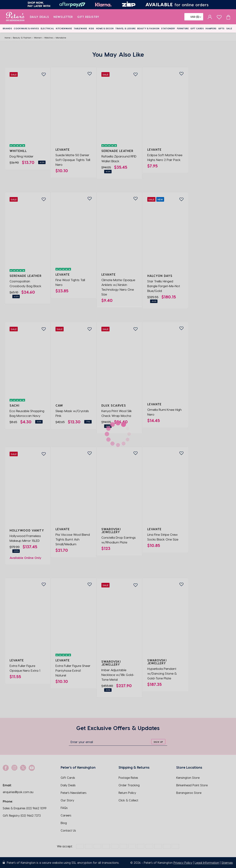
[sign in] (210, 17)
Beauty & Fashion (148, 28)
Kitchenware (64, 28)
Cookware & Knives (26, 28)
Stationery (168, 28)
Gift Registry (88, 17)
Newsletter (63, 17)
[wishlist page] (219, 17)
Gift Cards (197, 28)
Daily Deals (40, 17)
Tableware (80, 28)
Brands (7, 28)
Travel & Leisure (126, 28)
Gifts (221, 28)
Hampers (211, 28)
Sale (229, 28)
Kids (92, 28)
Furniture (183, 28)
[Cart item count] (228, 17)
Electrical (47, 28)
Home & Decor (105, 28)
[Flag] (194, 17)
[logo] (15, 17)
